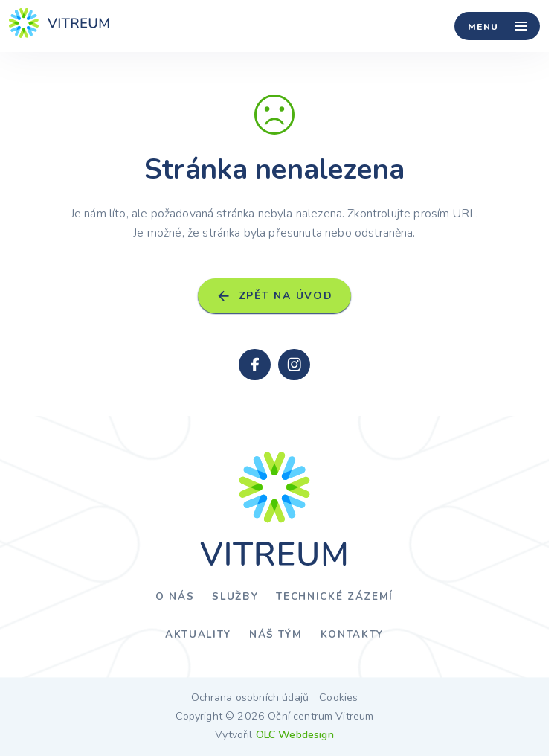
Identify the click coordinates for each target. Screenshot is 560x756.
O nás (175, 596)
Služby (235, 596)
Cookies (338, 698)
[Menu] (497, 26)
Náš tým (276, 634)
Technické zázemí (335, 596)
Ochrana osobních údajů (250, 698)
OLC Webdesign (295, 735)
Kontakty (352, 634)
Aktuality (198, 634)
